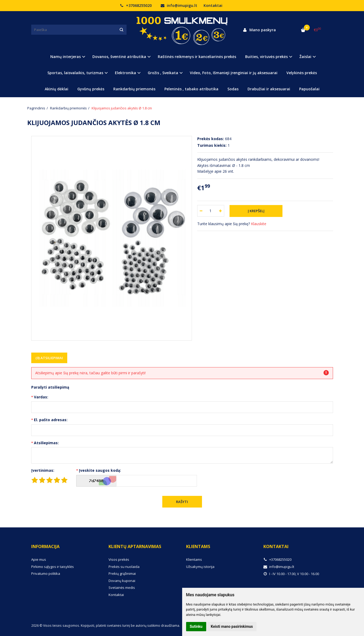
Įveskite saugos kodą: (100, 470)
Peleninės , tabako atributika (191, 89)
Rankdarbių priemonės (134, 89)
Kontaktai (213, 5)
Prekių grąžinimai (122, 573)
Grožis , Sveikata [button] (163, 73)
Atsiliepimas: (46, 443)
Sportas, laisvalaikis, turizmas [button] (75, 73)
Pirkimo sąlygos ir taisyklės (53, 567)
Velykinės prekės (302, 73)
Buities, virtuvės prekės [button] (266, 57)
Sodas (233, 89)
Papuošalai (309, 89)
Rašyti (182, 502)
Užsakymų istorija (200, 567)
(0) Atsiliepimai (49, 358)
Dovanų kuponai (122, 581)
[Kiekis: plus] (220, 211)
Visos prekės (119, 559)
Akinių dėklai (57, 89)
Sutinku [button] (196, 626)
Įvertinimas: (43, 470)
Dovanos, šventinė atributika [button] (119, 57)
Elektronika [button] (125, 73)
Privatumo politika (46, 573)
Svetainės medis (122, 588)
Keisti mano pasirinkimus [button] (232, 626)
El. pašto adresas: (51, 420)
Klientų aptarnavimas (135, 546)
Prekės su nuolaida (124, 567)
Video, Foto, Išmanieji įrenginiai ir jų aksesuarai (234, 73)
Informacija (45, 546)
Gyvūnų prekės (91, 89)
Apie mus (39, 559)
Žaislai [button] (305, 57)
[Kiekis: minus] (201, 211)
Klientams (198, 546)
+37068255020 (136, 5)
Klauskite (259, 224)
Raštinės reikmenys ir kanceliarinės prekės (197, 57)
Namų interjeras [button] (66, 57)
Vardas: (41, 397)
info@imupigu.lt (179, 5)
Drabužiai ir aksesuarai (269, 89)
